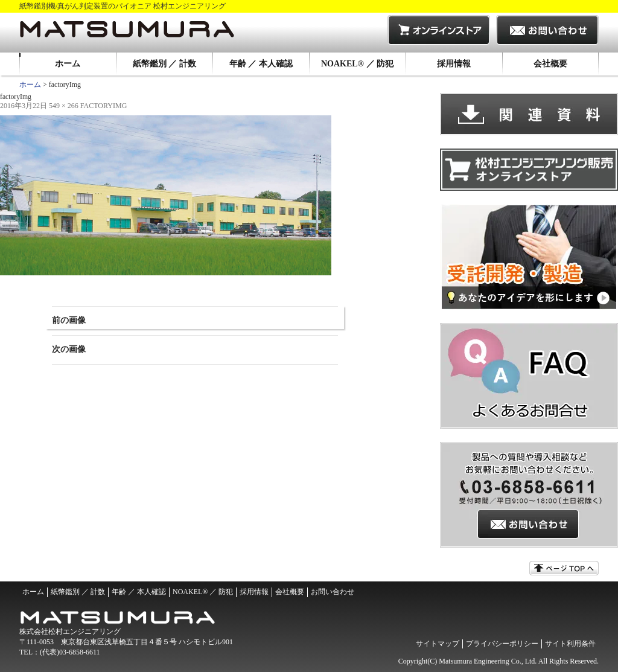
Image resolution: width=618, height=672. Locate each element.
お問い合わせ (333, 592)
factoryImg (104, 106)
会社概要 (550, 64)
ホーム (68, 64)
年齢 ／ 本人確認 (261, 64)
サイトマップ (438, 644)
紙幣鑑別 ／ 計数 (164, 64)
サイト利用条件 (570, 644)
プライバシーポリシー (502, 644)
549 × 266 (64, 106)
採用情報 (454, 64)
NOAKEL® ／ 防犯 (357, 64)
